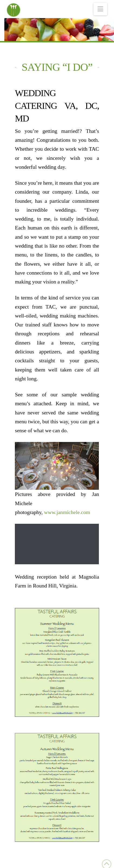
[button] (100, 9)
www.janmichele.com (67, 512)
